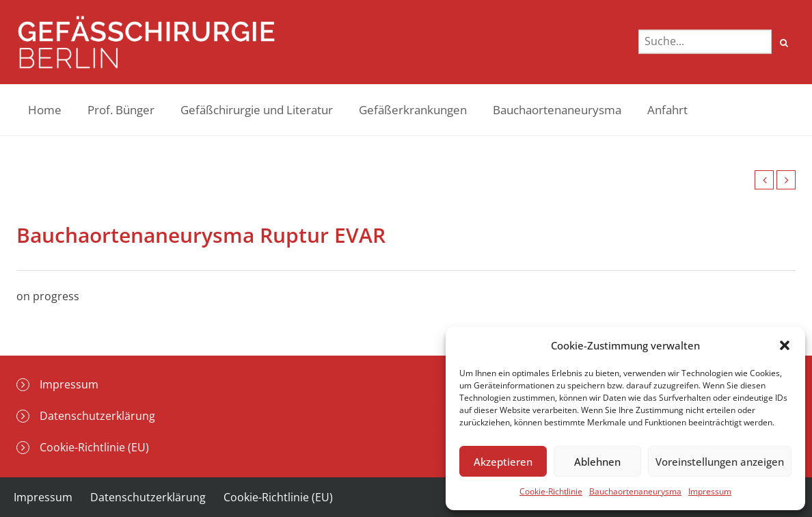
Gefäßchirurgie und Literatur (257, 110)
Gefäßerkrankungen (413, 110)
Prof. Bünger (121, 110)
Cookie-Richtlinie (551, 491)
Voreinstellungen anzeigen (720, 462)
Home (45, 110)
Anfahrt (667, 110)
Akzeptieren (503, 462)
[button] (785, 345)
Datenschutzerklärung (97, 416)
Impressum (710, 491)
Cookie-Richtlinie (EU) (94, 447)
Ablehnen (597, 462)
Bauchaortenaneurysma (635, 491)
